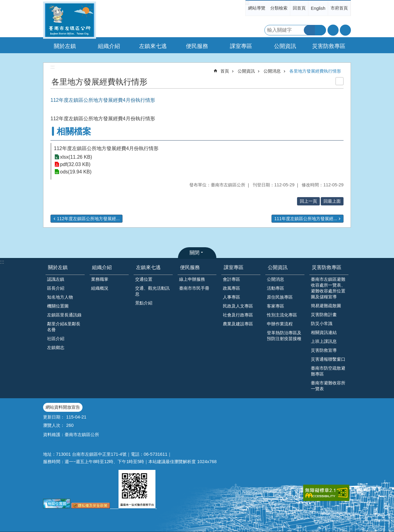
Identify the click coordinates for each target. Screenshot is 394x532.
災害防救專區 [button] (329, 46)
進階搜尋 (320, 30)
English (318, 8)
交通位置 (144, 279)
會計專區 (231, 279)
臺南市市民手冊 (194, 288)
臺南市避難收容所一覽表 (328, 386)
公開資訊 (246, 71)
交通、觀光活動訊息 (152, 291)
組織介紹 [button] (109, 46)
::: (247, 3)
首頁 (225, 71)
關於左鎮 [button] (65, 46)
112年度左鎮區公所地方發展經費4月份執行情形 (106, 148)
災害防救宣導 (324, 350)
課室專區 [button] (241, 46)
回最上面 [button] (332, 201)
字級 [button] (333, 30)
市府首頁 (339, 8)
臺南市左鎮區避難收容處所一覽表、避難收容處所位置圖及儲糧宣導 (328, 288)
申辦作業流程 (280, 324)
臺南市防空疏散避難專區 (328, 371)
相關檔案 (74, 131)
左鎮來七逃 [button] (153, 46)
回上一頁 (308, 201)
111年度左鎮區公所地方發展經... (306, 219)
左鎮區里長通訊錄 (64, 315)
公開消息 (272, 71)
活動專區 (275, 288)
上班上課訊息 (324, 341)
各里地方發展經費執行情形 (315, 71)
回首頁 (299, 8)
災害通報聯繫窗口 (328, 359)
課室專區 (234, 267)
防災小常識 (322, 324)
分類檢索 (279, 8)
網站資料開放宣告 (63, 407)
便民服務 (190, 267)
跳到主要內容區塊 (3, 3)
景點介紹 (144, 303)
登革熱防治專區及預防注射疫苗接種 (284, 336)
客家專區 (275, 306)
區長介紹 (56, 288)
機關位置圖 (58, 306)
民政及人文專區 (238, 306)
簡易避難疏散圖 (326, 306)
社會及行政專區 (238, 315)
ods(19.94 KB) (76, 172)
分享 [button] (345, 30)
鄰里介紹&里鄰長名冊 (64, 327)
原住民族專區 (280, 297)
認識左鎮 (56, 279)
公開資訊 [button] (285, 46)
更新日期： (54, 417)
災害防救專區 (327, 267)
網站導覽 (257, 8)
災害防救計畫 (324, 315)
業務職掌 (100, 279)
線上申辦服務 (192, 279)
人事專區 (231, 297)
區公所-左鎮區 (70, 20)
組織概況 (100, 288)
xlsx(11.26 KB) (76, 157)
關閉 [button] (195, 253)
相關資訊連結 (324, 332)
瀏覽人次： (54, 425)
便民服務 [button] (197, 46)
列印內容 (340, 81)
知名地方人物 (60, 297)
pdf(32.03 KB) (75, 164)
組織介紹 (102, 267)
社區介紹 (56, 339)
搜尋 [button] (309, 30)
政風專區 (231, 288)
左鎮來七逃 (148, 267)
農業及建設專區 (238, 324)
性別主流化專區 (282, 315)
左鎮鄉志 (56, 347)
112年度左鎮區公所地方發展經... (88, 219)
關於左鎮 (58, 267)
